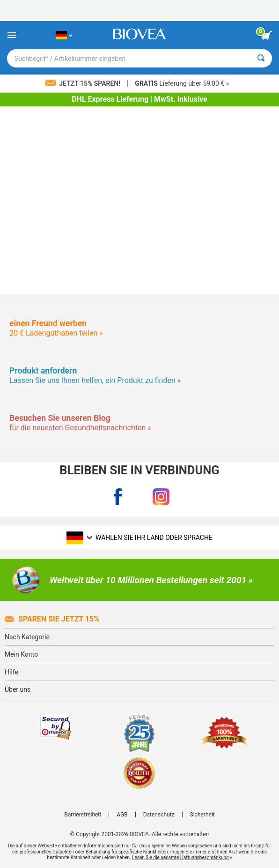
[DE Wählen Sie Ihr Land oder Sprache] (64, 35)
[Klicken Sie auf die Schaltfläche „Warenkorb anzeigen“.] (266, 36)
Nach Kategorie (27, 637)
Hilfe (11, 672)
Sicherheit (202, 815)
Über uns (18, 689)
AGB (122, 815)
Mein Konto (21, 654)
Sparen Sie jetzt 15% (52, 619)
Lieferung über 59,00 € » (182, 83)
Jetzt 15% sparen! (84, 83)
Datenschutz (159, 815)
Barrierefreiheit (83, 815)
